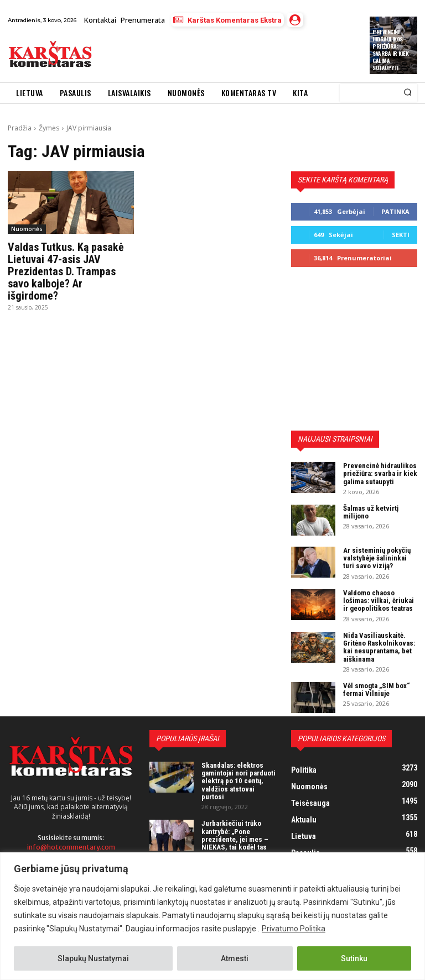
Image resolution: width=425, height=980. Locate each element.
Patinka (395, 211)
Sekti (401, 235)
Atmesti (235, 958)
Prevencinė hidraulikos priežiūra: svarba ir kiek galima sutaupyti (390, 50)
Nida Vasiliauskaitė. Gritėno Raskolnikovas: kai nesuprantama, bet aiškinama (379, 647)
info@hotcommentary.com (71, 847)
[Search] (408, 93)
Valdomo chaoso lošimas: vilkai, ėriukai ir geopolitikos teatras (379, 601)
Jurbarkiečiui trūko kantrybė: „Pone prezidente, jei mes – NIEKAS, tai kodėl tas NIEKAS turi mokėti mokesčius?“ (235, 843)
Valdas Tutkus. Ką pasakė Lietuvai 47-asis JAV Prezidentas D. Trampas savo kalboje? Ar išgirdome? (66, 271)
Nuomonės (27, 229)
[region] (212, 916)
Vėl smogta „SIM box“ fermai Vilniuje (377, 690)
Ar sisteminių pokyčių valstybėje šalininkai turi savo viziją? (377, 558)
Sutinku (354, 958)
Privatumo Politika (294, 929)
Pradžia (20, 128)
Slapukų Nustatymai (93, 958)
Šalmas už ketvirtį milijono (371, 512)
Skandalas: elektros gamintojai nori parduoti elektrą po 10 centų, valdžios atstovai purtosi (239, 781)
